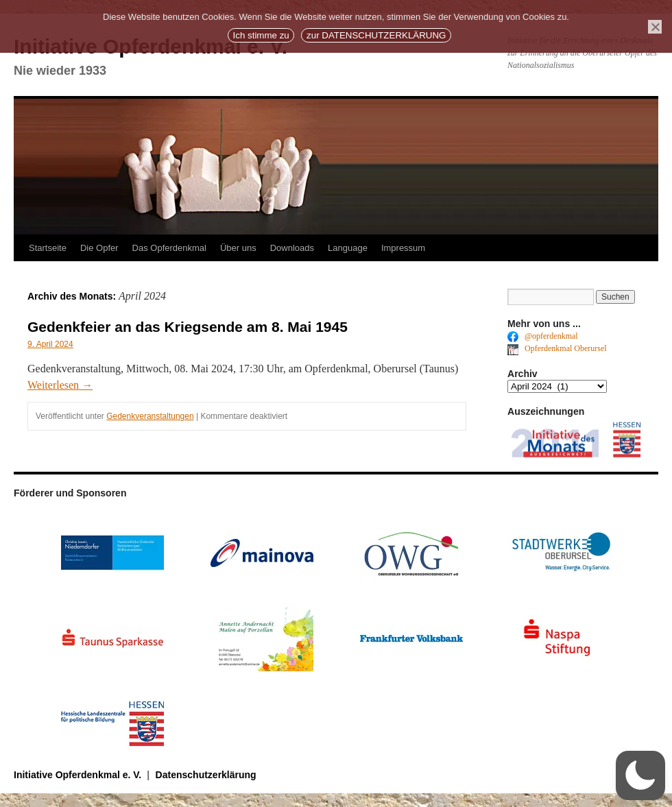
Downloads (292, 248)
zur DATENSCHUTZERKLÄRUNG (376, 35)
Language (348, 248)
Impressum (403, 248)
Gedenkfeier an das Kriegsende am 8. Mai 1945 (188, 327)
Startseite (48, 248)
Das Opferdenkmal (169, 248)
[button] (640, 775)
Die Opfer (99, 248)
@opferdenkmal (543, 336)
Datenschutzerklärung (206, 775)
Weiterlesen (60, 385)
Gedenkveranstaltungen (150, 416)
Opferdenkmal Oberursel (557, 348)
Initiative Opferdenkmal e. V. (79, 775)
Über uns (238, 248)
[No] (655, 27)
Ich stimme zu (261, 35)
